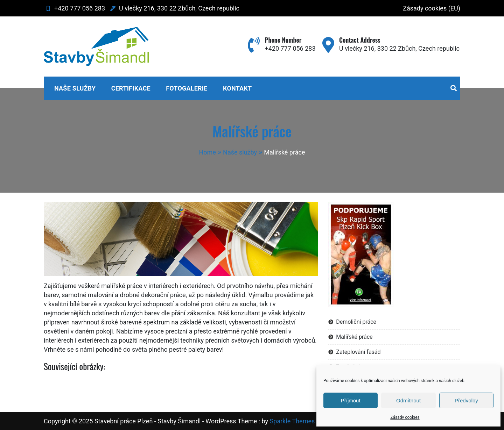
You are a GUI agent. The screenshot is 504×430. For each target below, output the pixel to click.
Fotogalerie (187, 88)
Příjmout (351, 400)
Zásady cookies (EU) (432, 8)
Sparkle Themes (292, 421)
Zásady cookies (405, 417)
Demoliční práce (356, 322)
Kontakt (237, 88)
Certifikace (131, 88)
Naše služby (75, 88)
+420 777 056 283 (74, 8)
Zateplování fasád (358, 352)
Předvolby (466, 400)
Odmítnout (408, 400)
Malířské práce (354, 337)
